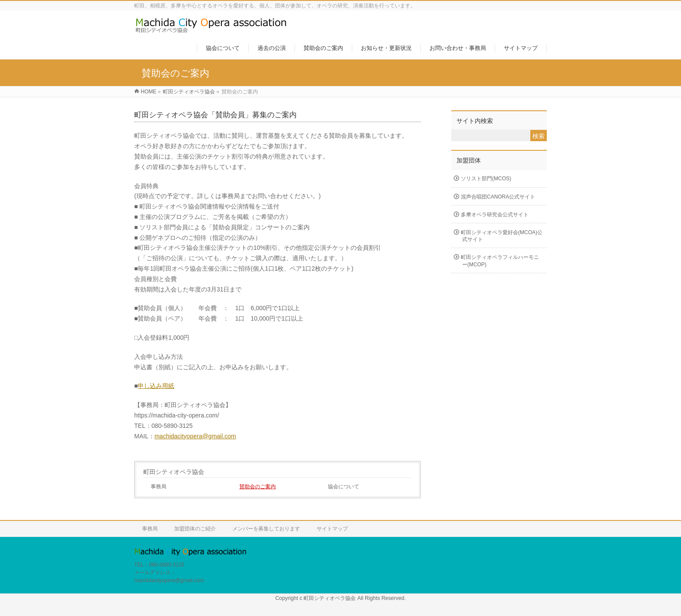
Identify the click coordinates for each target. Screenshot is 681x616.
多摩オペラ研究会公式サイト (495, 215)
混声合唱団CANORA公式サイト (498, 197)
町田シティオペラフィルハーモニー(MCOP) (500, 261)
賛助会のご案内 (258, 487)
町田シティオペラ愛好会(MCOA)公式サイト (502, 236)
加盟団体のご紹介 (195, 529)
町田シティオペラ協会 (174, 472)
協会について (344, 487)
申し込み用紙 (156, 386)
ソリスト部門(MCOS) (486, 179)
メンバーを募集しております (266, 529)
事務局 (159, 487)
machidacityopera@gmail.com (195, 436)
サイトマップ (332, 529)
